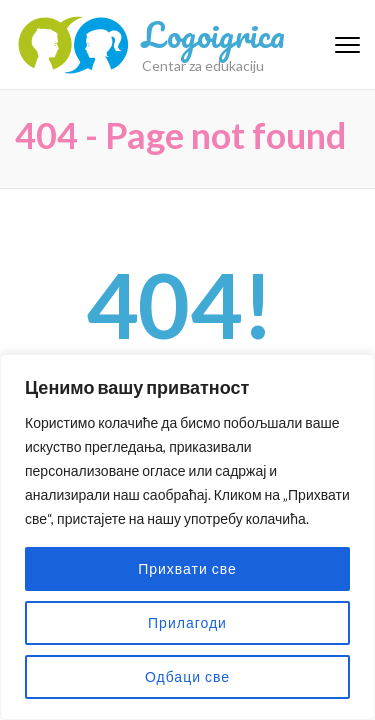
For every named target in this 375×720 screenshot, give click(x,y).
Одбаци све (187, 676)
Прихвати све (187, 568)
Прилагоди (187, 622)
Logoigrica (213, 34)
